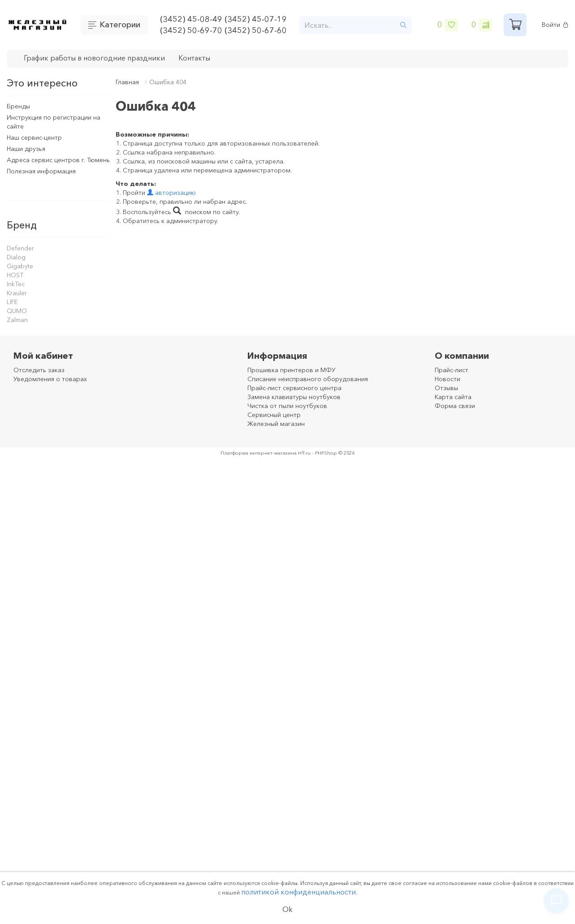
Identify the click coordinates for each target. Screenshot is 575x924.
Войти (555, 25)
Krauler (17, 293)
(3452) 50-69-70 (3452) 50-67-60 (223, 30)
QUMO (17, 311)
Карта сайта (453, 397)
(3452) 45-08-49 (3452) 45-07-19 (223, 19)
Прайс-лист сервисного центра (294, 388)
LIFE (12, 302)
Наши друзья (26, 149)
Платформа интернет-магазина (259, 453)
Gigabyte (20, 266)
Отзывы (446, 388)
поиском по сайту (206, 212)
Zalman (17, 320)
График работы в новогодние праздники (94, 58)
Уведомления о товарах (50, 379)
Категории (120, 25)
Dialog (16, 257)
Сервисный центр (274, 415)
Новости (447, 379)
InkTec (16, 284)
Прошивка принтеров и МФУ (292, 370)
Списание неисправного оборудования (308, 379)
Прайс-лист (452, 370)
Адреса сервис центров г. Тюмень (58, 160)
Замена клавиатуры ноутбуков (294, 397)
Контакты (194, 58)
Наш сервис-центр (34, 138)
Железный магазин (276, 424)
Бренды (18, 106)
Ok (287, 909)
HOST (15, 275)
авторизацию (171, 193)
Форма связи (455, 406)
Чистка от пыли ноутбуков (287, 406)
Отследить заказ (39, 370)
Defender (20, 248)
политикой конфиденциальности (298, 892)
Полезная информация (41, 171)
